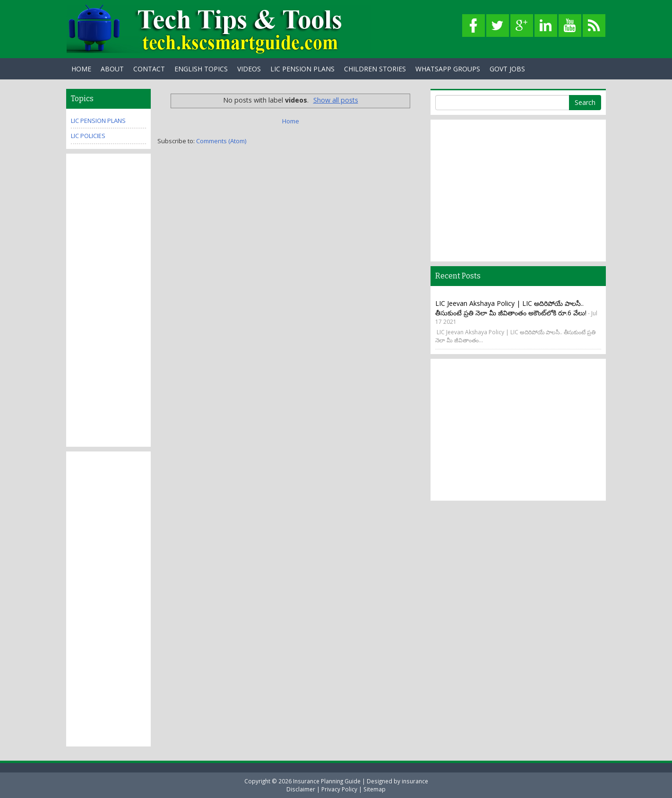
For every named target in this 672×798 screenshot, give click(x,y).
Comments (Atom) (221, 141)
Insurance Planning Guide (327, 781)
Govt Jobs (507, 69)
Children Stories (375, 69)
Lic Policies (88, 136)
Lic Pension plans (98, 121)
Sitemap (375, 789)
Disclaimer (301, 789)
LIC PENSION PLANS (302, 69)
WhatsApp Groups (448, 69)
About (112, 69)
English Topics (201, 69)
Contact (149, 69)
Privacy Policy (339, 789)
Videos (249, 69)
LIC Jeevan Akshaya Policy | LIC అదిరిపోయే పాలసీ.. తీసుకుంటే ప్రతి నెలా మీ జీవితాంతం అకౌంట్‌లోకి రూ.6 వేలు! (511, 308)
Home (81, 69)
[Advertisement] (108, 300)
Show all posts (336, 100)
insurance (415, 781)
